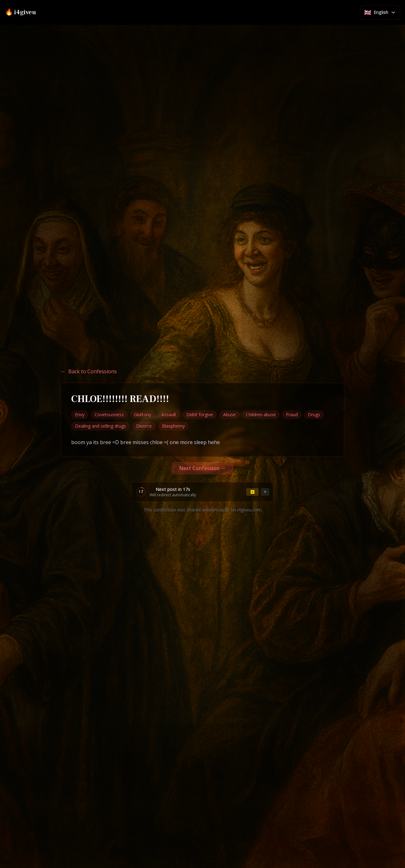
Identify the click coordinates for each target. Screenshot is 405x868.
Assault (169, 415)
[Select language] (380, 12)
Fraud (292, 415)
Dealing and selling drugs (100, 426)
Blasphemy (173, 426)
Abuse (229, 415)
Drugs (314, 415)
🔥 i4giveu (21, 12)
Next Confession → (202, 468)
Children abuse (261, 415)
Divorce (144, 426)
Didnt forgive (200, 415)
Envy (80, 415)
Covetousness (109, 415)
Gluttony (143, 415)
